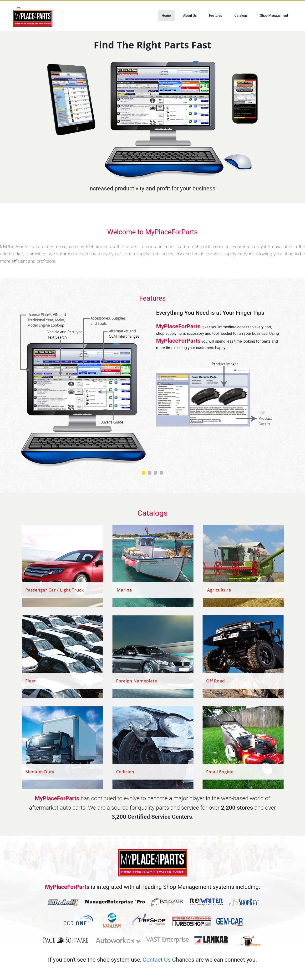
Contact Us (157, 960)
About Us (190, 16)
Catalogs (241, 16)
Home (166, 16)
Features (216, 16)
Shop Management (274, 16)
